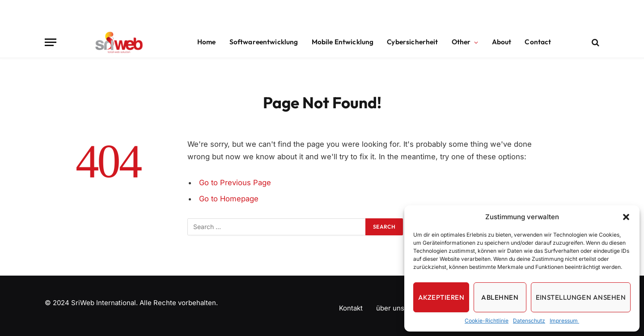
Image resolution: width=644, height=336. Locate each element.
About (502, 42)
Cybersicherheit (412, 42)
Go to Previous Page (235, 183)
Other (461, 42)
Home (207, 42)
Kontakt (351, 308)
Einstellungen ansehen (581, 297)
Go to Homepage (229, 199)
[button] (626, 217)
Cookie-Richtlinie (487, 321)
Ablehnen (500, 297)
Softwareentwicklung (264, 42)
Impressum (564, 321)
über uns (390, 308)
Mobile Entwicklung (343, 42)
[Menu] (51, 42)
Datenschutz (529, 321)
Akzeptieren (441, 297)
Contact (538, 42)
